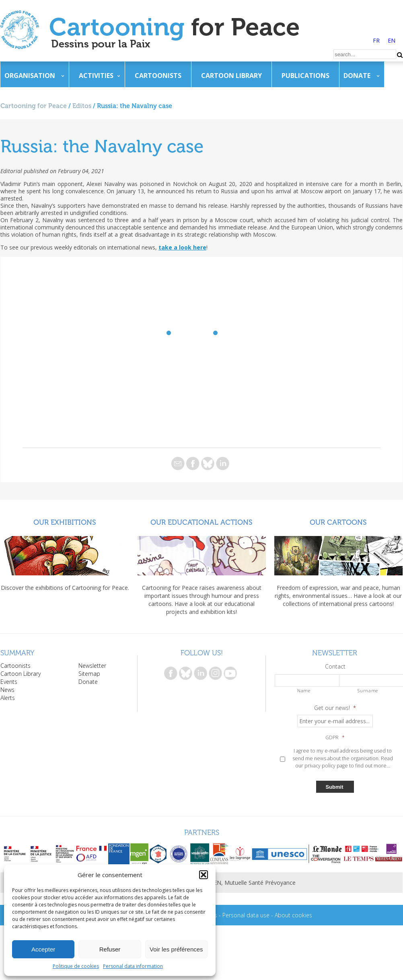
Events (9, 682)
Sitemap (89, 674)
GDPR (335, 738)
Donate (357, 76)
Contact (335, 667)
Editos (82, 106)
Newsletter (92, 666)
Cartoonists (158, 76)
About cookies (293, 915)
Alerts (8, 698)
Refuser (110, 949)
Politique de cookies (76, 966)
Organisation (30, 76)
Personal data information (133, 966)
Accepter (43, 949)
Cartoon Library (231, 76)
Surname (368, 691)
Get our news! (335, 708)
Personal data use (246, 915)
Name (304, 691)
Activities (96, 76)
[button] (204, 875)
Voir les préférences (176, 949)
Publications (305, 76)
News (7, 690)
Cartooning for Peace (34, 106)
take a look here (182, 247)
